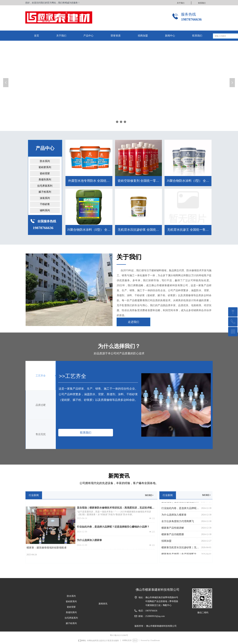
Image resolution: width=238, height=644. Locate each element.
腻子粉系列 (45, 192)
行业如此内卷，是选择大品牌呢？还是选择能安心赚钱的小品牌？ (113, 527)
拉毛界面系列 (45, 186)
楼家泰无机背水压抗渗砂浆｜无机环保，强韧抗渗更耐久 (181, 548)
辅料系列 (45, 210)
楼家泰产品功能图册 (173, 535)
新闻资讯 (103, 604)
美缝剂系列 (45, 180)
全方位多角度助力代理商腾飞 (178, 522)
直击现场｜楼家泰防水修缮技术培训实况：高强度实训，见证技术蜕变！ (114, 508)
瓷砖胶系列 (45, 167)
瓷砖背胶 (45, 173)
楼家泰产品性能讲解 (173, 529)
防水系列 (45, 161)
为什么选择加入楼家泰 (89, 540)
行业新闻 (34, 495)
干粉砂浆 (45, 204)
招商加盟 (166, 542)
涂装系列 (45, 198)
